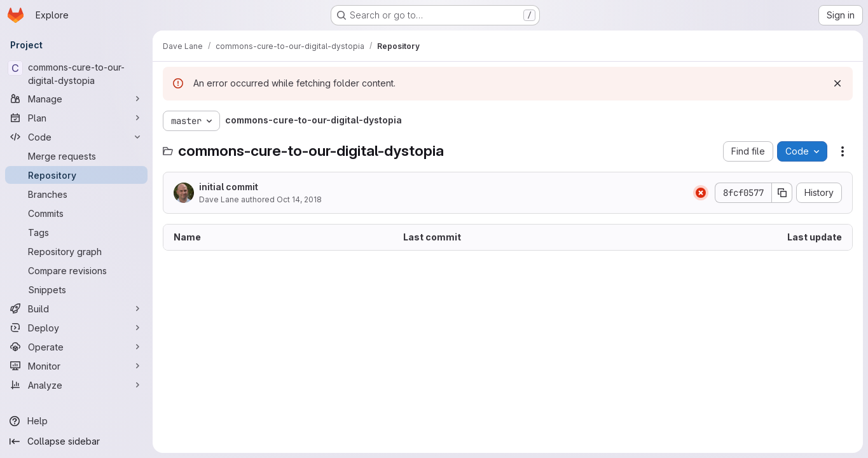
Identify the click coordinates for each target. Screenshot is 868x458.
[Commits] (76, 213)
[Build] (76, 309)
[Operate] (76, 347)
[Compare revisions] (76, 270)
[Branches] (76, 194)
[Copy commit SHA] (782, 193)
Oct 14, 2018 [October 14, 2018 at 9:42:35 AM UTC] (299, 199)
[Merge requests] (76, 156)
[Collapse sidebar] (76, 441)
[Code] (76, 137)
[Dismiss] (837, 83)
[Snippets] (76, 289)
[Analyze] (76, 385)
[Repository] (76, 175)
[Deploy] (76, 328)
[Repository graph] (76, 251)
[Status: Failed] (701, 193)
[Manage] (76, 99)
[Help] (76, 421)
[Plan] (76, 118)
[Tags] (76, 232)
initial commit (229, 187)
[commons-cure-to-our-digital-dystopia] (76, 74)
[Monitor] (76, 366)
